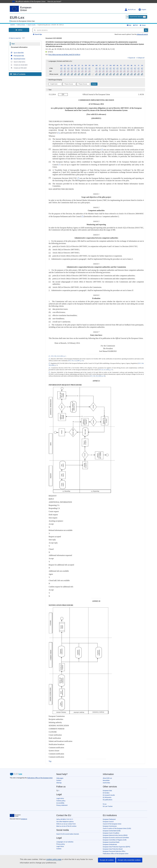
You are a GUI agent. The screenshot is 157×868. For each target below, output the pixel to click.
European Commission (110, 828)
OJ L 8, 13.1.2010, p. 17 (106, 371)
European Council (108, 823)
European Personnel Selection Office (114, 853)
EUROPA (13, 26)
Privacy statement (62, 807)
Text (13, 45)
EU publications (108, 801)
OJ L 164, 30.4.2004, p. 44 (98, 378)
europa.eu (24, 820)
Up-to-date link (17, 54)
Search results (32, 26)
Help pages (60, 780)
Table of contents (18, 76)
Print (139, 26)
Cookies (59, 850)
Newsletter (106, 782)
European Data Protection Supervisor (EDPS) (116, 848)
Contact (59, 782)
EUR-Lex (17, 18)
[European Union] (15, 817)
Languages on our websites (65, 843)
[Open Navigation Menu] (19, 32)
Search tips (38, 36)
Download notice (18, 60)
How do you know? (53, 1)
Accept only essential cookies (129, 860)
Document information (19, 49)
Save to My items (18, 63)
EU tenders (106, 794)
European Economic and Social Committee (116, 839)
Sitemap (59, 784)
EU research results (109, 797)
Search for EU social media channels (68, 836)
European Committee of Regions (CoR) (115, 841)
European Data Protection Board (113, 851)
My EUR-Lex (130, 10)
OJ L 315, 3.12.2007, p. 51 (76, 362)
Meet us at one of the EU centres (66, 828)
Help (133, 26)
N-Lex (105, 806)
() (59, 134)
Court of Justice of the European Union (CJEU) (117, 830)
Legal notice (60, 800)
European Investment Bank (111, 844)
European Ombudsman (110, 846)
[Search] (146, 32)
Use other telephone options (65, 823)
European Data (107, 792)
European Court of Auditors (111, 835)
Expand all (131, 59)
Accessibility (60, 805)
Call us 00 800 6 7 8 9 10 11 (65, 821)
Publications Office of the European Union (40, 779)
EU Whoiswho (107, 799)
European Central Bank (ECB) (112, 832)
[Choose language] (56, 86)
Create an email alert (19, 66)
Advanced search (142, 36)
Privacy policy (61, 846)
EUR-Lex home (21, 26)
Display (94, 86)
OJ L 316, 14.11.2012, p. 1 (59, 358)
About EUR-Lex (107, 780)
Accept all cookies (107, 860)
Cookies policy (61, 802)
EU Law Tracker (108, 808)
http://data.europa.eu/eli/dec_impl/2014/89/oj (64, 56)
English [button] (142, 10)
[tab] (95, 63)
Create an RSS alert (19, 69)
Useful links (106, 784)
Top (50, 763)
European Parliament (109, 821)
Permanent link (17, 57)
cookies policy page (50, 859)
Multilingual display (54, 81)
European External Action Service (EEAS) (115, 837)
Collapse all (140, 59)
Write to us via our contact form (66, 825)
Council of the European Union (112, 825)
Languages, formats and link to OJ (59, 63)
